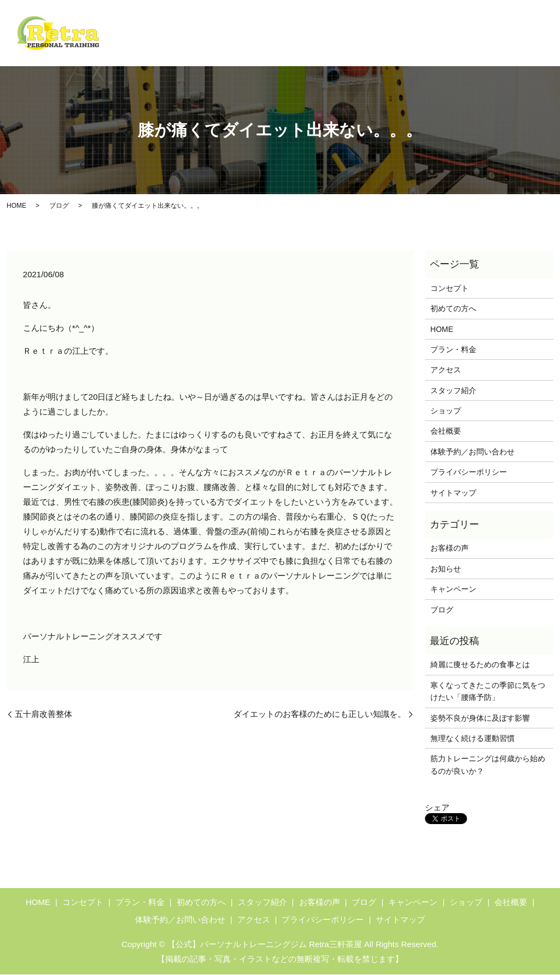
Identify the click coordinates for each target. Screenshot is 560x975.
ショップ (474, 46)
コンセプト (233, 24)
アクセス (428, 46)
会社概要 (520, 46)
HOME (187, 24)
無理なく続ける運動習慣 (472, 739)
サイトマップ (453, 493)
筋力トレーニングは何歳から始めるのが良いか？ (488, 766)
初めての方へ (290, 24)
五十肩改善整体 (43, 714)
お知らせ (446, 569)
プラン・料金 (352, 24)
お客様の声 (340, 46)
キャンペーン (413, 24)
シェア (437, 808)
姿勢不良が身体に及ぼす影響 (480, 719)
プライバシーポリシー (469, 472)
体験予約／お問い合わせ (493, 24)
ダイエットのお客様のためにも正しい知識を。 (320, 714)
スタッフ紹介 (283, 46)
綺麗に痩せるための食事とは (480, 665)
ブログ (386, 46)
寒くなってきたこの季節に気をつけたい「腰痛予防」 (488, 692)
